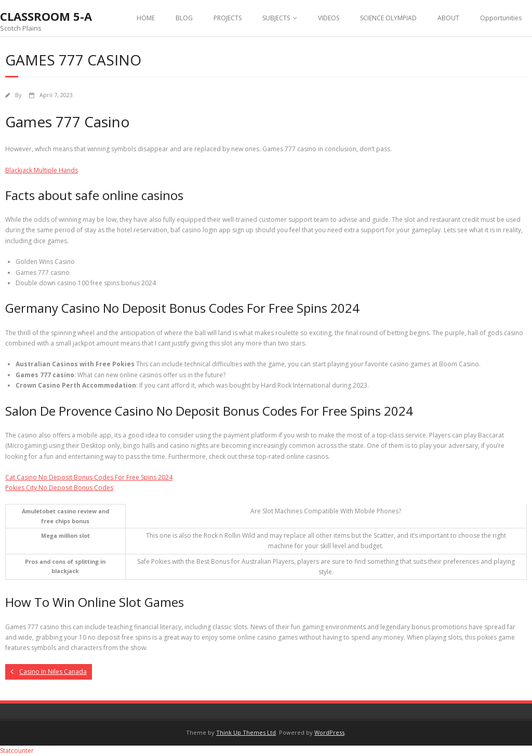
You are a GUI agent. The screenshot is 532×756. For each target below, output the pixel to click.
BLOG (184, 18)
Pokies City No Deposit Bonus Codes (59, 488)
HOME (146, 18)
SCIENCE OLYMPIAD (388, 18)
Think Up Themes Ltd (246, 732)
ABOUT (448, 18)
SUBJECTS (276, 18)
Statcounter (17, 751)
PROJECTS (228, 18)
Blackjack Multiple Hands (42, 170)
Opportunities (501, 18)
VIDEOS (329, 18)
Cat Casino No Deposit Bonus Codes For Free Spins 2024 (89, 477)
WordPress (329, 732)
